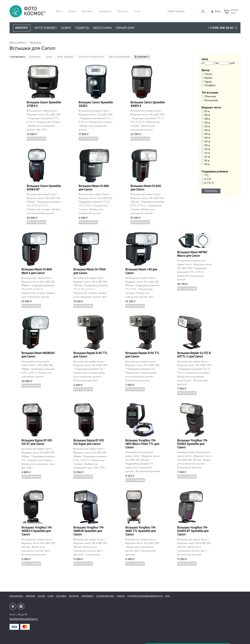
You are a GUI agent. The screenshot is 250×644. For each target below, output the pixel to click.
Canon (207, 74)
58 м (206, 119)
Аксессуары (102, 28)
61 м (205, 111)
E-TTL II (208, 183)
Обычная (209, 97)
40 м (206, 145)
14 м (205, 164)
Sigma (207, 82)
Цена (49, 57)
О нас (137, 11)
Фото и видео (46, 28)
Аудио (66, 28)
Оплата (72, 11)
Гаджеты (82, 28)
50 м (206, 130)
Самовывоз (105, 11)
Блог (59, 11)
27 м (206, 157)
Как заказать (16, 596)
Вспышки (36, 42)
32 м (206, 153)
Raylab (207, 78)
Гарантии (30, 596)
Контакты (123, 11)
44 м (206, 138)
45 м (206, 134)
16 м (205, 161)
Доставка (87, 11)
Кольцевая (210, 100)
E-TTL (207, 179)
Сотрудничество (105, 596)
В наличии (142, 57)
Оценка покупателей (91, 57)
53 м (206, 127)
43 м (206, 142)
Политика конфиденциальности (145, 596)
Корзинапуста (235, 11)
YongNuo (209, 85)
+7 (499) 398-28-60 (221, 28)
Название (35, 57)
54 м (206, 123)
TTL (205, 175)
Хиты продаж (65, 57)
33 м (206, 149)
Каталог (121, 596)
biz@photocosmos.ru (24, 619)
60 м (206, 115)
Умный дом (125, 28)
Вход (218, 11)
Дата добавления (119, 57)
